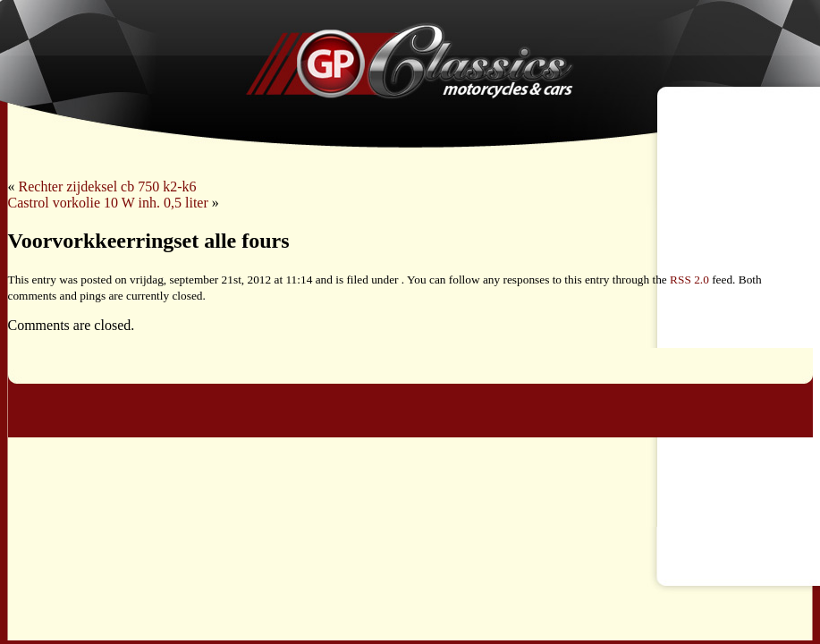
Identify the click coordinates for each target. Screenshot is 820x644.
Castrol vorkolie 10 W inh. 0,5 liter (108, 203)
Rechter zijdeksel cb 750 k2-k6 (108, 186)
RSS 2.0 (689, 280)
